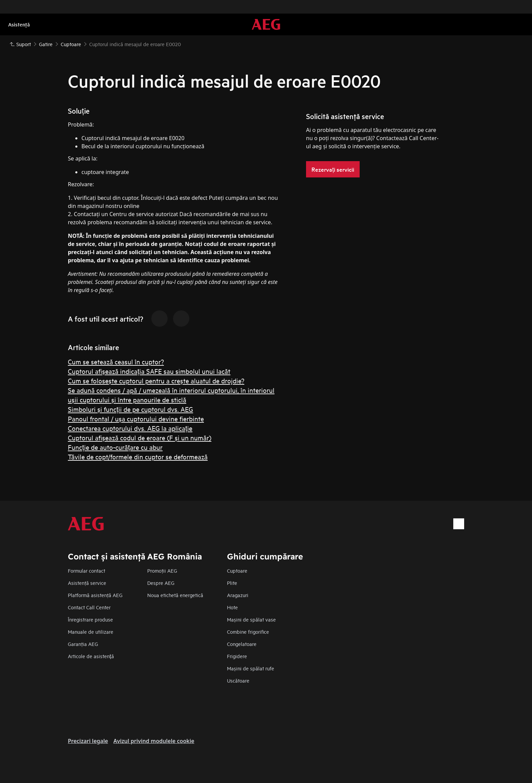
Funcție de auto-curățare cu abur (115, 447)
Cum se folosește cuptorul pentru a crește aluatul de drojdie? (156, 380)
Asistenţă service (87, 583)
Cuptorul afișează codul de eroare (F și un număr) (140, 437)
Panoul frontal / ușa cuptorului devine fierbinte (136, 418)
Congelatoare (242, 644)
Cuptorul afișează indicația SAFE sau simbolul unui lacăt (149, 371)
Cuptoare (237, 570)
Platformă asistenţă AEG (95, 595)
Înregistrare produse (90, 619)
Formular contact (87, 570)
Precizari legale (88, 741)
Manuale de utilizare (91, 632)
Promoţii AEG (162, 570)
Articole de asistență (91, 656)
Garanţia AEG (83, 644)
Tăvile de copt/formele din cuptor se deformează (138, 456)
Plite (232, 583)
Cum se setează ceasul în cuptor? (116, 361)
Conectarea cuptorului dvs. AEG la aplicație (130, 428)
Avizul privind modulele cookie (154, 741)
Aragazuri (238, 595)
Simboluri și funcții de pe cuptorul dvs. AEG (130, 409)
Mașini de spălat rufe (251, 668)
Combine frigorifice (248, 632)
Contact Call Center (89, 607)
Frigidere (237, 656)
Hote (232, 607)
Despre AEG (161, 583)
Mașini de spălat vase (251, 619)
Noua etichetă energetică (175, 595)
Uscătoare (238, 680)
